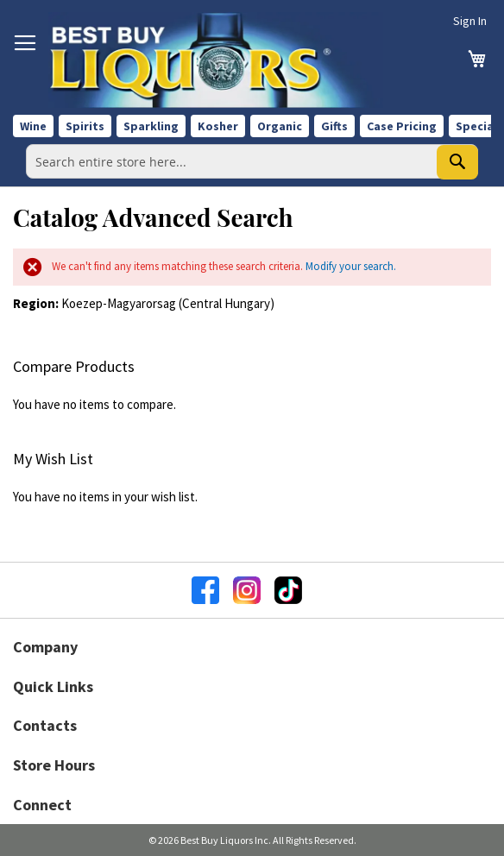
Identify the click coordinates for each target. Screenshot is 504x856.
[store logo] (216, 60)
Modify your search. (351, 266)
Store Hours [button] (54, 765)
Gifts (334, 126)
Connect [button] (42, 805)
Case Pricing (402, 126)
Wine (33, 126)
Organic (280, 126)
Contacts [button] (45, 725)
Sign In (470, 21)
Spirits (85, 126)
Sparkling (151, 126)
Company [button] (45, 647)
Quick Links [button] (53, 686)
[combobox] (252, 161)
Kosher (218, 126)
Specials (479, 126)
